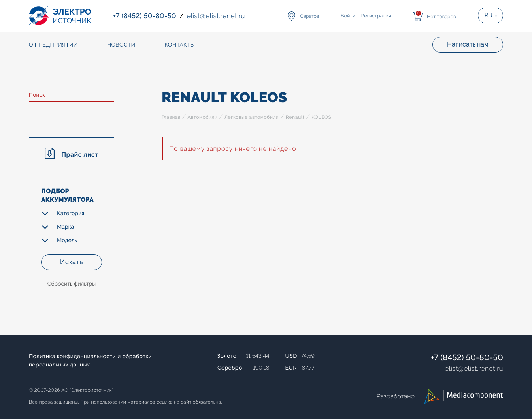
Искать (72, 262)
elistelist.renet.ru (474, 368)
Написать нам (468, 44)
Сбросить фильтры (72, 284)
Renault (295, 117)
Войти (348, 16)
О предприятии (53, 45)
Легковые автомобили (252, 117)
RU (489, 15)
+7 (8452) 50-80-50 (467, 357)
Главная (171, 117)
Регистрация (376, 16)
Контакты (180, 45)
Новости (121, 45)
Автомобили (202, 117)
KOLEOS (321, 117)
